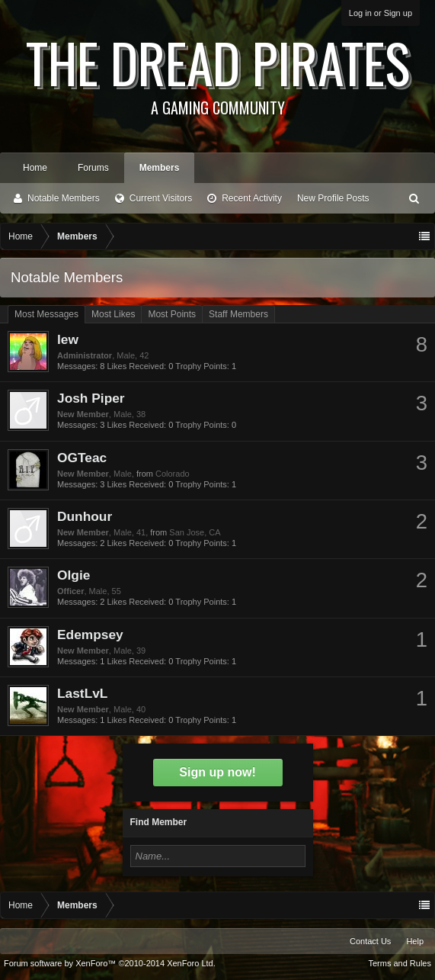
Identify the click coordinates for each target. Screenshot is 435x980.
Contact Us (370, 941)
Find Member (159, 822)
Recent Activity (252, 198)
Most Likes (113, 314)
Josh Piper (91, 398)
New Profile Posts (333, 198)
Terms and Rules (400, 963)
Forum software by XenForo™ (110, 963)
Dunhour (85, 516)
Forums (93, 168)
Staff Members (238, 314)
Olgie (74, 575)
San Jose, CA (195, 532)
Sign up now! (217, 772)
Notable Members (64, 198)
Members (160, 168)
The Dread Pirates (218, 71)
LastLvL (82, 693)
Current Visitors (161, 198)
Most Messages (46, 314)
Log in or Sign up (381, 13)
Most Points (172, 314)
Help (415, 941)
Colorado (173, 474)
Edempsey (90, 635)
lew (68, 339)
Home (35, 168)
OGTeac (82, 458)
